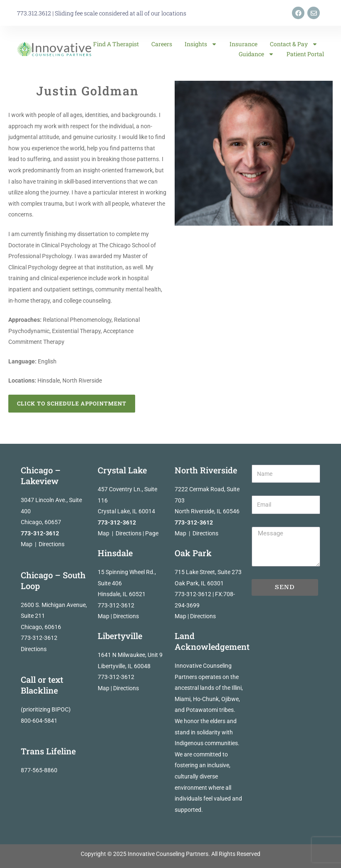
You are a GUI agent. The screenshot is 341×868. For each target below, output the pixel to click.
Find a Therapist (116, 44)
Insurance (243, 44)
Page (152, 533)
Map (27, 544)
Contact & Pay (294, 44)
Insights (201, 44)
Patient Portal (305, 54)
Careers (162, 44)
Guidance (256, 54)
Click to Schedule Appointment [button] (72, 403)
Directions (52, 544)
